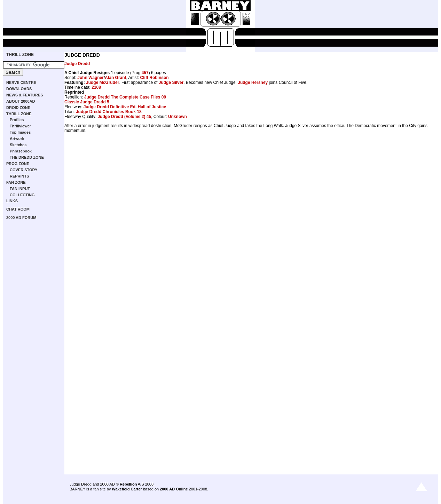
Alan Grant (115, 78)
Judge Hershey (253, 82)
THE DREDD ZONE (27, 157)
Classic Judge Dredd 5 (87, 102)
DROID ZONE (18, 108)
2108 (96, 87)
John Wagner (90, 78)
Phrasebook (21, 151)
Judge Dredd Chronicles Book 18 (109, 112)
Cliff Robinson (155, 78)
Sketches (18, 145)
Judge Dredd (77, 64)
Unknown (178, 117)
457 (145, 73)
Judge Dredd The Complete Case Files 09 (125, 97)
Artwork (17, 139)
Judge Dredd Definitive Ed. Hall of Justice (125, 107)
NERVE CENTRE (21, 82)
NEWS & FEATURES (25, 95)
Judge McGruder (103, 82)
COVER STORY (23, 170)
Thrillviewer (20, 126)
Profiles (17, 120)
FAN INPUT (20, 189)
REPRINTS (19, 176)
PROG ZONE (18, 164)
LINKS (12, 201)
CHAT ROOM (18, 209)
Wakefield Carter (127, 489)
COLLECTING (22, 195)
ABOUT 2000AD (21, 101)
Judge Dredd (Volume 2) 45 (124, 117)
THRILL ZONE (20, 55)
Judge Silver (171, 82)
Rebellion (128, 484)
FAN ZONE (16, 182)
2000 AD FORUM (21, 218)
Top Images (20, 132)
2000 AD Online (174, 489)
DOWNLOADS (19, 89)
